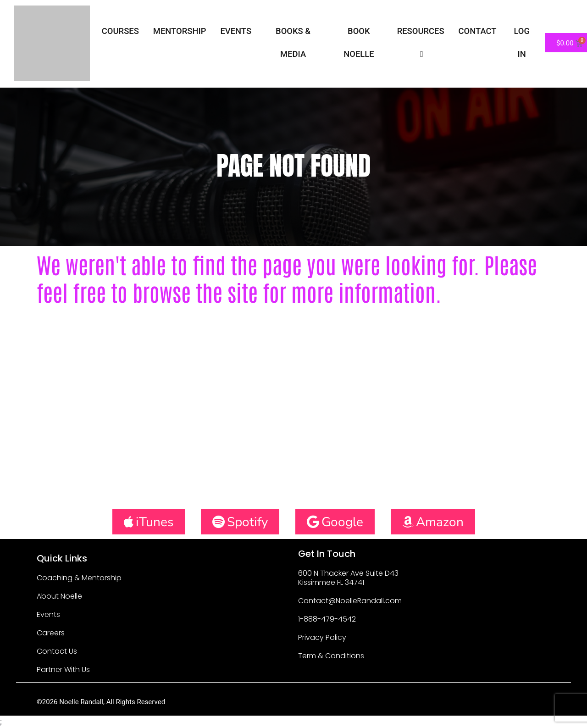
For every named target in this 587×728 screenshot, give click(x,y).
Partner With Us (63, 670)
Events (236, 31)
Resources (421, 42)
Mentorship (180, 31)
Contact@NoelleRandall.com (350, 601)
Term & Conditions (331, 656)
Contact (478, 31)
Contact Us (57, 651)
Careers (51, 633)
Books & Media (293, 42)
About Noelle (59, 596)
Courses (120, 31)
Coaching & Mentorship (79, 578)
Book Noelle (359, 42)
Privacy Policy (322, 637)
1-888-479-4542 (327, 619)
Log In (522, 42)
